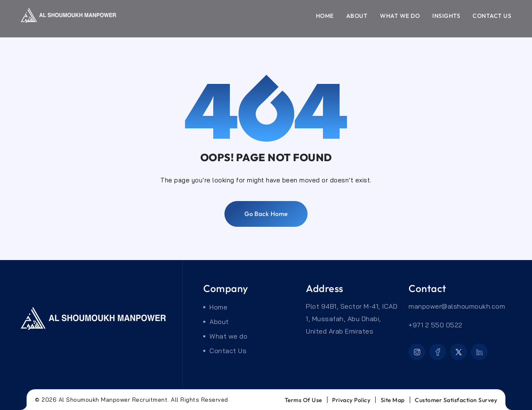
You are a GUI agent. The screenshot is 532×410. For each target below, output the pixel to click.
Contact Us (492, 16)
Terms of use (303, 400)
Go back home (266, 214)
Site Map (393, 400)
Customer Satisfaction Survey (456, 400)
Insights (446, 16)
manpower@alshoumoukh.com (457, 306)
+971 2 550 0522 (436, 325)
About (357, 16)
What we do (400, 16)
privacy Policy (351, 400)
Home (325, 16)
